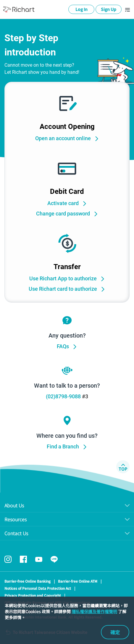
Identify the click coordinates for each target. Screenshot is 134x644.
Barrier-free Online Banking (28, 581)
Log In (81, 9)
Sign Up (109, 9)
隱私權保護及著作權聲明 (94, 611)
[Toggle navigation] (127, 9)
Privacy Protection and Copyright (33, 595)
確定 (115, 632)
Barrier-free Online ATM (78, 581)
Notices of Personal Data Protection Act (38, 588)
